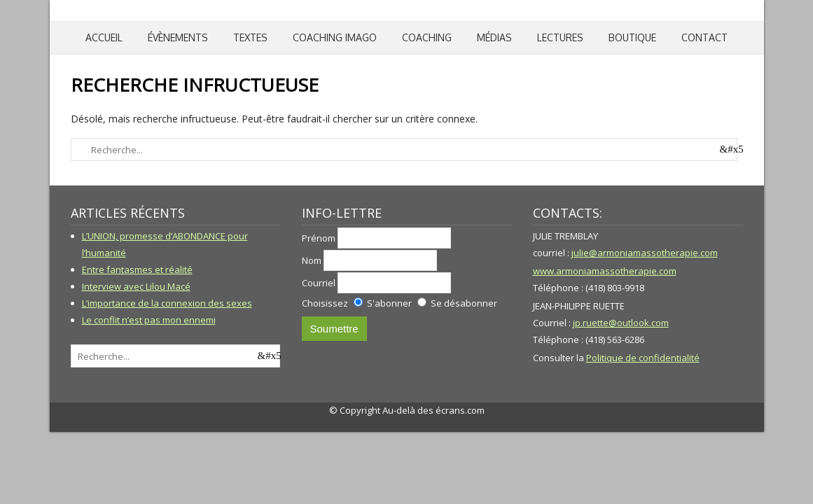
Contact (704, 37)
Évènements (178, 37)
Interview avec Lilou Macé (136, 286)
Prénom (319, 238)
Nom (312, 260)
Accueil (104, 37)
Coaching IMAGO (335, 37)
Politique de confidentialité (643, 358)
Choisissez (325, 303)
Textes (250, 37)
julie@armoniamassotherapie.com (645, 253)
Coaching (427, 37)
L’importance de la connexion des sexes (167, 303)
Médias (494, 37)
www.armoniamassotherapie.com (605, 271)
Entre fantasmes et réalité (137, 269)
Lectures (560, 37)
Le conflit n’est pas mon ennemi (149, 320)
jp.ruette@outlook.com (621, 323)
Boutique (632, 37)
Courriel (319, 283)
